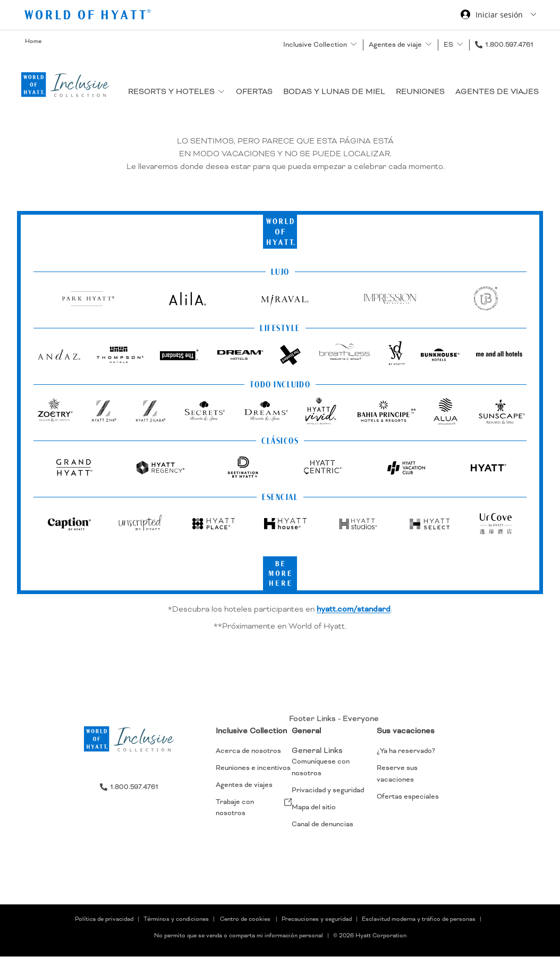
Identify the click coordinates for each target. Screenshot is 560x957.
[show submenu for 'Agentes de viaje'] (429, 44)
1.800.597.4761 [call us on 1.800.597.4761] (509, 45)
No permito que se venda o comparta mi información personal (239, 936)
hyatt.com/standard (354, 609)
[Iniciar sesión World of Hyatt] (498, 16)
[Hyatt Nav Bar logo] (89, 16)
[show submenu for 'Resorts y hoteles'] (221, 91)
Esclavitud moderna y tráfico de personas (419, 919)
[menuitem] (254, 780)
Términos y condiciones (176, 919)
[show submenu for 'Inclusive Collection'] (354, 44)
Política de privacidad (104, 919)
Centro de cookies (245, 919)
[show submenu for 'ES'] (460, 44)
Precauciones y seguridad (317, 919)
